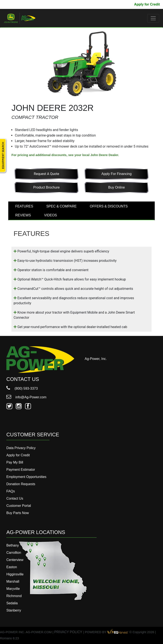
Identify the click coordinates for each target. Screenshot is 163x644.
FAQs (11, 491)
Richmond (14, 596)
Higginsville (15, 574)
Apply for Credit (147, 4)
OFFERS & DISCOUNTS (109, 206)
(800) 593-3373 (22, 388)
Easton (12, 567)
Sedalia (12, 603)
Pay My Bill (122, 4)
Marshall (13, 581)
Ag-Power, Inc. (96, 359)
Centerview (15, 560)
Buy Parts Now (18, 513)
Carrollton (14, 553)
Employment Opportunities (26, 477)
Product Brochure (47, 187)
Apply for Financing (117, 174)
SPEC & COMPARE (61, 206)
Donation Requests (21, 484)
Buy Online (117, 187)
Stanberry (14, 610)
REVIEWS (23, 215)
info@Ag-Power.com (26, 397)
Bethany (13, 545)
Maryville (13, 589)
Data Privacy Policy (21, 448)
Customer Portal (19, 506)
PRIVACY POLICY (68, 632)
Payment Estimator (21, 470)
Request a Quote (46, 174)
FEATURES (24, 206)
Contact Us (15, 498)
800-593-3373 (16, 4)
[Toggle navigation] (153, 18)
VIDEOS (51, 215)
